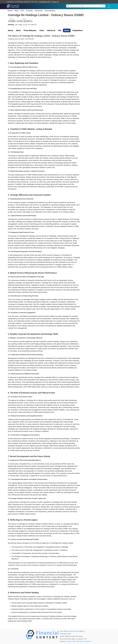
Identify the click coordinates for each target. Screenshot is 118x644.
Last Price (12, 19)
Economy (29, 11)
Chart (42, 30)
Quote (10, 30)
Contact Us (55, 2)
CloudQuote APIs (45, 2)
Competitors (77, 30)
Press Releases (50, 11)
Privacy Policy (71, 641)
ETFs (22, 11)
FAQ (60, 30)
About (67, 30)
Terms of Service (85, 641)
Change (24, 19)
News (17, 11)
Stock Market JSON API (68, 631)
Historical (51, 30)
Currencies (39, 11)
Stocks (10, 11)
